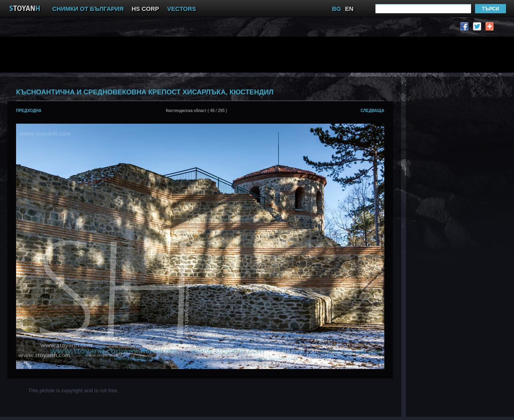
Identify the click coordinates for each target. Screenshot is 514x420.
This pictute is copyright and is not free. (73, 390)
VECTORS (182, 9)
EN (349, 9)
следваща (372, 111)
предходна (29, 111)
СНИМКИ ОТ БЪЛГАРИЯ (88, 9)
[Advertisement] (203, 55)
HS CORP (145, 9)
